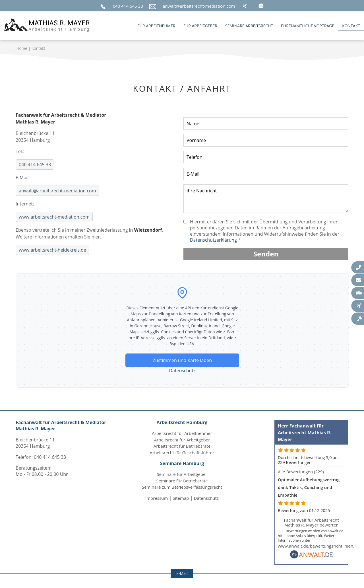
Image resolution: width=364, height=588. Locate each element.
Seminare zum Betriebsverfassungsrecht (182, 487)
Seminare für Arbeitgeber (182, 474)
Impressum (157, 498)
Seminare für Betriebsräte (182, 481)
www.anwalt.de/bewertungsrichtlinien (316, 546)
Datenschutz (182, 371)
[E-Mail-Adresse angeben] (266, 174)
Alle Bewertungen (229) (301, 472)
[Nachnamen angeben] (266, 124)
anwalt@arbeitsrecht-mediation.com (199, 6)
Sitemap (181, 498)
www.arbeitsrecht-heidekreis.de (52, 250)
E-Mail (182, 573)
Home (22, 48)
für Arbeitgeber (200, 26)
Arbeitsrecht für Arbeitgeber (182, 440)
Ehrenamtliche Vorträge (308, 26)
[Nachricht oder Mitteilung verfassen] (266, 199)
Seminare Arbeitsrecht (249, 26)
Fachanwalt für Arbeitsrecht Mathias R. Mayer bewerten (311, 522)
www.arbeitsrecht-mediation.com (54, 217)
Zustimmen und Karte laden (182, 360)
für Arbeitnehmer (156, 26)
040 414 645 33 (128, 6)
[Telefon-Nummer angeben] (266, 157)
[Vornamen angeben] (266, 140)
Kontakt (351, 26)
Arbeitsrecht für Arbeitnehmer (182, 433)
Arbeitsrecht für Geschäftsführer (182, 453)
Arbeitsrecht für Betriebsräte (182, 446)
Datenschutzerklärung (213, 240)
